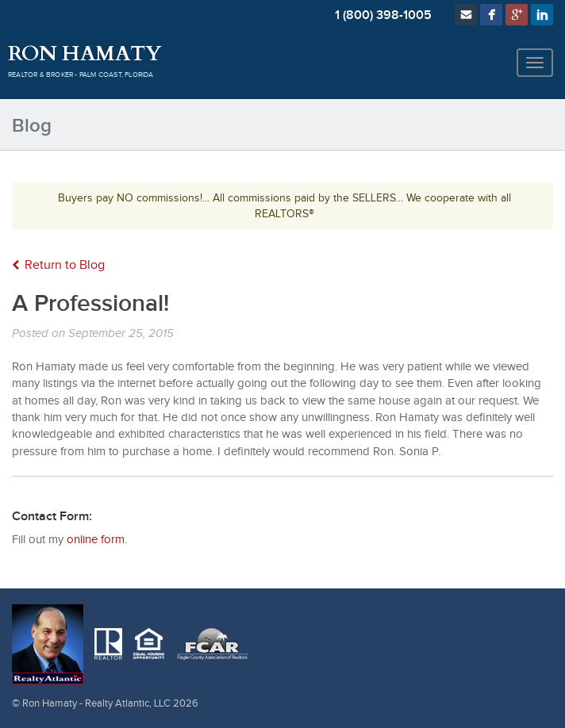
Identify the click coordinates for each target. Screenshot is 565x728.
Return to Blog (58, 265)
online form (96, 540)
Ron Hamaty (85, 54)
